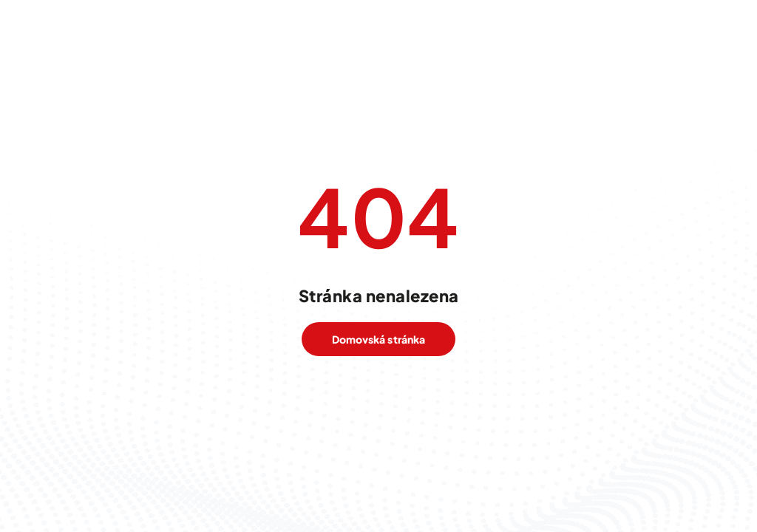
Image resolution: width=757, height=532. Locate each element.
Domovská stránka (378, 339)
